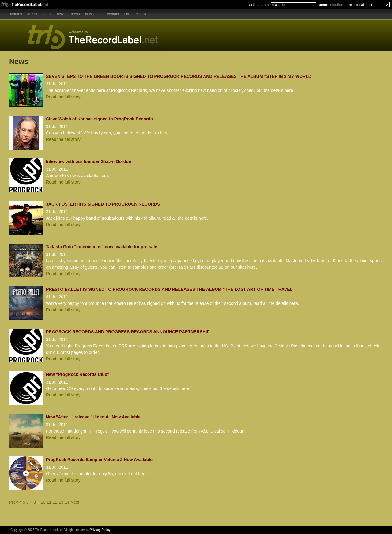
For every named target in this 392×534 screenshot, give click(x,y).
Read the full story (63, 97)
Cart (127, 14)
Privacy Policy (100, 530)
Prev (14, 502)
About (47, 14)
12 (55, 502)
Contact (113, 14)
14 (67, 502)
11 (49, 502)
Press (75, 14)
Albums (16, 14)
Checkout (143, 14)
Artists (32, 14)
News (61, 14)
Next (75, 502)
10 (43, 502)
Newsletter (94, 14)
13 (61, 502)
